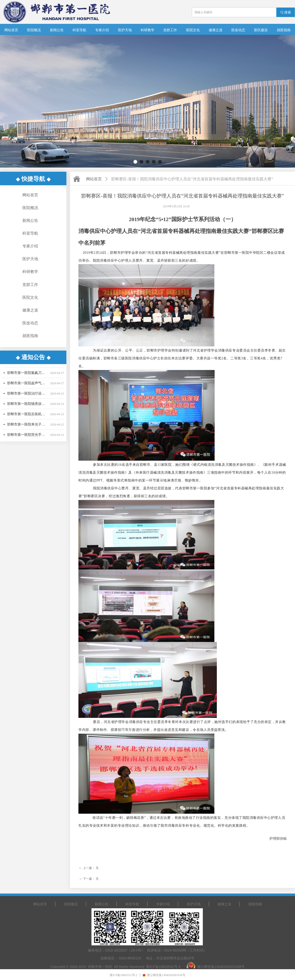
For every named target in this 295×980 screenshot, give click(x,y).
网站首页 (94, 179)
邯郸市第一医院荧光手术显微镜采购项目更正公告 (28, 437)
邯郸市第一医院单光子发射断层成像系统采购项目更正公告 (28, 427)
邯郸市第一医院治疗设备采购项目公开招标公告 (28, 396)
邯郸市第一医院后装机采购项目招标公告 (28, 416)
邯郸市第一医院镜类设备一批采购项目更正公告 (28, 406)
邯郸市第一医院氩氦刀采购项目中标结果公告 (28, 375)
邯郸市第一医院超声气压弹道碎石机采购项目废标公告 (28, 385)
